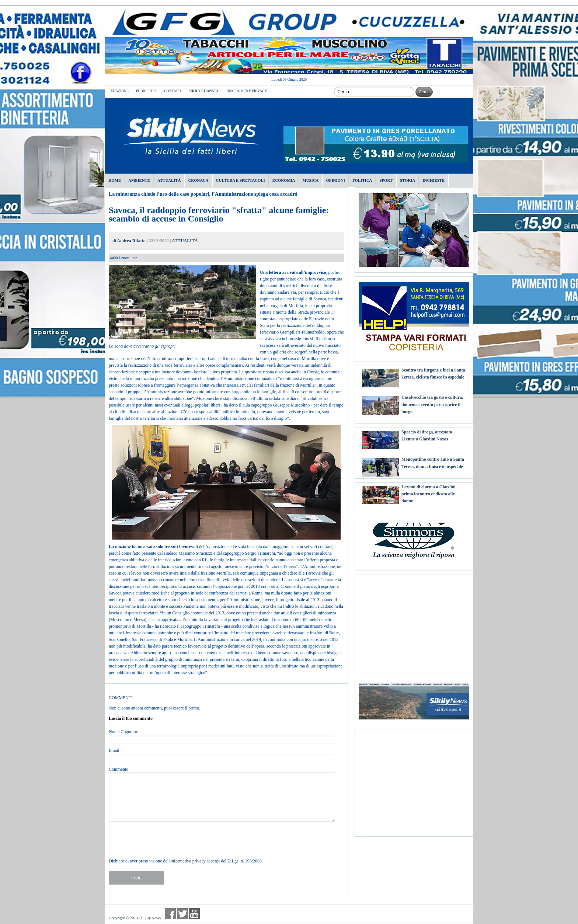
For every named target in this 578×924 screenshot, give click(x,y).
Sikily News (151, 918)
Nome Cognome (123, 732)
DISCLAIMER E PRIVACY (247, 91)
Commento (119, 769)
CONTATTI (173, 91)
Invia (136, 878)
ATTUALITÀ (185, 241)
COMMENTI (121, 698)
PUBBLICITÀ (147, 91)
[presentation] (165, 840)
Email (114, 750)
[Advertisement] (414, 621)
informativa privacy (188, 861)
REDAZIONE (119, 91)
